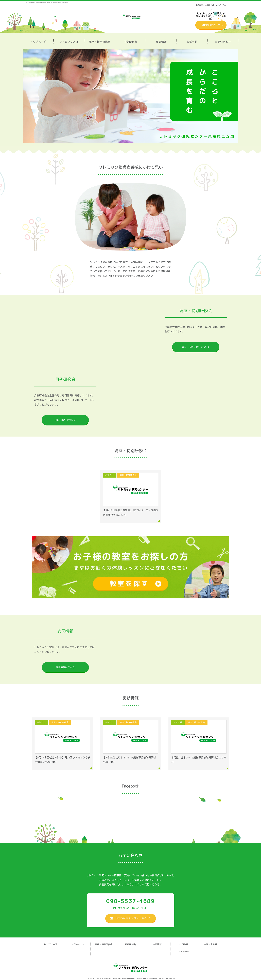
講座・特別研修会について (196, 347)
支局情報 (161, 42)
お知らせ (192, 42)
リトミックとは (69, 42)
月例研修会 (130, 42)
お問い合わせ (223, 42)
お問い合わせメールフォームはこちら (133, 918)
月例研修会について (65, 420)
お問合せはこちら (213, 25)
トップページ (38, 42)
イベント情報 (184, 951)
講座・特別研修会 (100, 42)
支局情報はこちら (65, 667)
